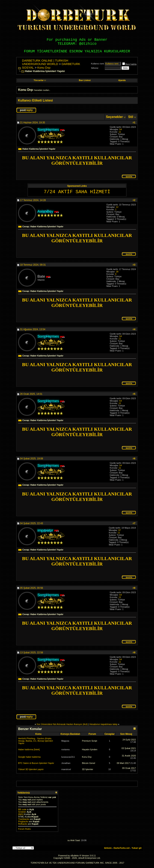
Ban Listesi (85, 80)
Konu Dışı (44, 68)
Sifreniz (95, 68)
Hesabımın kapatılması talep (103, 724)
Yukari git (137, 848)
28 (117, 272)
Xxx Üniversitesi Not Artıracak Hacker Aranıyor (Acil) (62, 724)
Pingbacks (23, 821)
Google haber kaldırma (29, 757)
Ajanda (122, 80)
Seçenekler (114, 117)
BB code (22, 809)
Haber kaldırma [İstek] (29, 749)
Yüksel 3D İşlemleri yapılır (31, 769)
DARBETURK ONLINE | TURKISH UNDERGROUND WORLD (45, 62)
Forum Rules (24, 829)
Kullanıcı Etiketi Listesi (35, 100)
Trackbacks (24, 819)
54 (121, 129)
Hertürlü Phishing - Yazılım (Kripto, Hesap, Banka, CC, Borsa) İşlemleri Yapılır (35, 741)
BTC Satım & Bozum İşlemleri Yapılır (36, 763)
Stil (131, 117)
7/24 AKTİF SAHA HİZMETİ (77, 192)
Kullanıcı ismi (98, 64)
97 (120, 530)
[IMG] (21, 814)
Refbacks (23, 824)
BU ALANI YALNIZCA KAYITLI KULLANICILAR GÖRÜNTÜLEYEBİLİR (77, 160)
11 (120, 132)
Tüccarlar (40, 80)
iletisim (108, 848)
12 (117, 207)
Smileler (22, 812)
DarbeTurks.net (122, 848)
